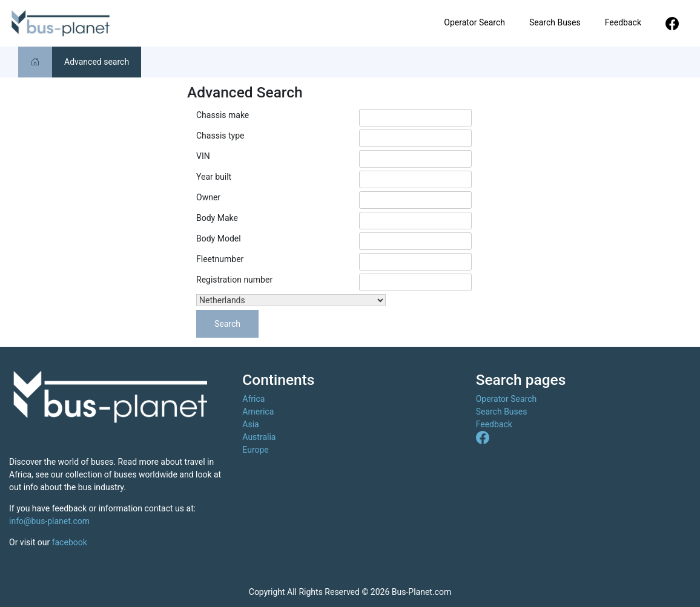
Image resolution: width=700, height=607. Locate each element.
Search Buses (555, 22)
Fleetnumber (220, 259)
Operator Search (474, 22)
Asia (250, 424)
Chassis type (220, 136)
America (258, 412)
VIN (203, 156)
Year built (214, 177)
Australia (259, 437)
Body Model (219, 238)
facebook (70, 542)
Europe (255, 450)
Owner (208, 197)
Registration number (234, 280)
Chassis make (223, 115)
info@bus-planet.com (49, 521)
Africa (253, 399)
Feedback (623, 22)
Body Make (217, 218)
